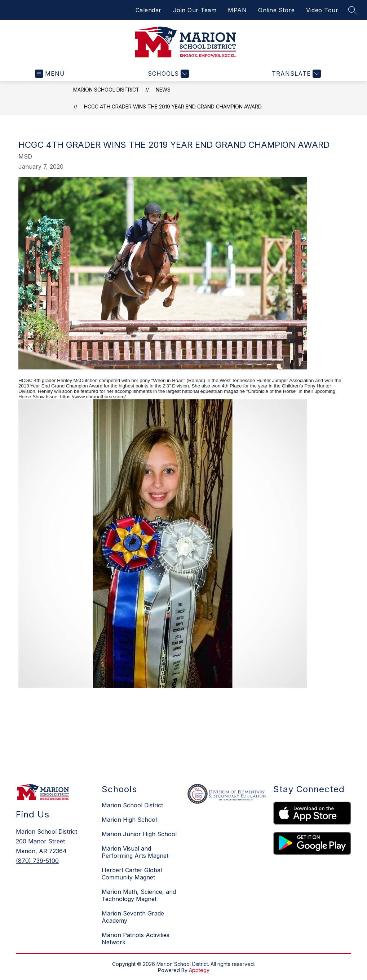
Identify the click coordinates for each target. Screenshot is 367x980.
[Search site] (353, 10)
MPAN (237, 10)
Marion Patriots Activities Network (136, 939)
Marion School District (106, 90)
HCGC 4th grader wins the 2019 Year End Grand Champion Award (173, 107)
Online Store (276, 10)
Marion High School (129, 820)
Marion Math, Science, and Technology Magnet (139, 895)
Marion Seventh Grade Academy (133, 917)
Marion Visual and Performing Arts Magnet (135, 852)
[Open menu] (50, 74)
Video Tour (322, 10)
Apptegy (199, 970)
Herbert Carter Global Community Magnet (132, 874)
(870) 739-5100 (37, 861)
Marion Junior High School (139, 834)
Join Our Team (195, 10)
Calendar (149, 10)
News (163, 90)
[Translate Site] (295, 74)
